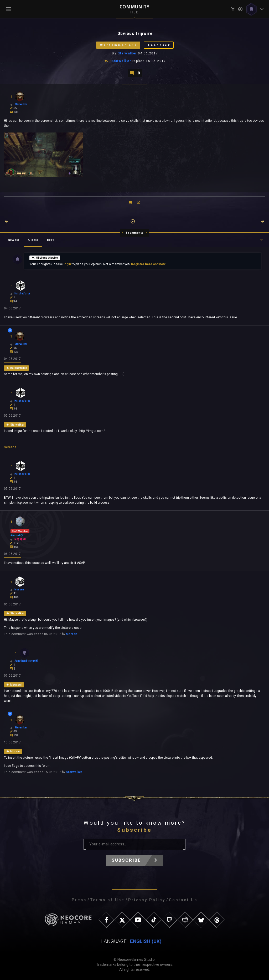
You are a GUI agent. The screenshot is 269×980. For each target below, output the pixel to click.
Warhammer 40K (119, 45)
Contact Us (183, 900)
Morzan (72, 634)
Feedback (159, 45)
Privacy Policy (147, 900)
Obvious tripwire (45, 257)
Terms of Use (107, 900)
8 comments (135, 233)
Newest (14, 240)
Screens (10, 447)
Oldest (33, 240)
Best (50, 240)
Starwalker (127, 53)
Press (79, 900)
